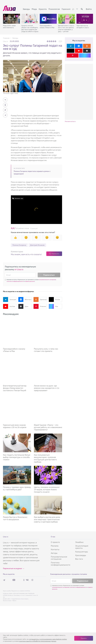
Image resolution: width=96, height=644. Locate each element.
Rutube (54, 299)
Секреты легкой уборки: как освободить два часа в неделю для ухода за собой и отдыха (30, 28)
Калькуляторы (82, 524)
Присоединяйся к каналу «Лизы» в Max (47, 27)
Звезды (26, 9)
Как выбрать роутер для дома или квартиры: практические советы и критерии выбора (47, 491)
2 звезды (50, 41)
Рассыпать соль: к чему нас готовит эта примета (46, 341)
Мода (34, 9)
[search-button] (82, 9)
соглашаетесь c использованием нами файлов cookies (48, 639)
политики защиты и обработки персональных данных (38, 641)
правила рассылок (30, 281)
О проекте (55, 514)
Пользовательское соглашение (59, 530)
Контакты (55, 521)
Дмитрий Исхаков (37, 245)
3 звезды (52, 41)
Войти (89, 9)
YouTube (9, 306)
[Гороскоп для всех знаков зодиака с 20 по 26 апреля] (17, 385)
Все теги (79, 531)
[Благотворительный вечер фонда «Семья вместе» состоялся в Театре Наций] (17, 355)
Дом (74, 9)
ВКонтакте (25, 299)
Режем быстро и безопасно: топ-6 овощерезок (15, 490)
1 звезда (48, 41)
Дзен (23, 306)
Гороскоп (66, 9)
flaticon (14, 573)
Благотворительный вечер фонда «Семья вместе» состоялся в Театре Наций (15, 369)
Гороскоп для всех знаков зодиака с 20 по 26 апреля (15, 398)
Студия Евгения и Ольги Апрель (20, 571)
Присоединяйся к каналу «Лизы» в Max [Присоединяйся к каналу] (14, 341)
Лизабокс (79, 514)
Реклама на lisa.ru (70, 121)
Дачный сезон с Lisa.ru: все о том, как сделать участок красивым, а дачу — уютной (66, 28)
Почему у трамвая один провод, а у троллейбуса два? (17, 460)
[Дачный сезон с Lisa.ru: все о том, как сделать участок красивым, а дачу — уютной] (67, 19)
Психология (54, 9)
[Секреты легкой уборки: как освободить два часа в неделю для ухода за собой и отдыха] (30, 19)
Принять (84, 638)
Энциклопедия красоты (82, 519)
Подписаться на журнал (13, 540)
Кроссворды (81, 527)
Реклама (55, 518)
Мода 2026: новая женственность (9, 27)
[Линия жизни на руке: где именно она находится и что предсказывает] (48, 355)
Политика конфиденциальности (61, 536)
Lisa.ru (5, 41)
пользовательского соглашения (47, 280)
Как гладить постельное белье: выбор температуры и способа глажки (17, 429)
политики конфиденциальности (15, 281)
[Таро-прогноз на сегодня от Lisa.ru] (85, 19)
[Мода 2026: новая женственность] (11, 19)
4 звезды (54, 41)
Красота (43, 9)
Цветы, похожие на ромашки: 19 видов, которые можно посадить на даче (47, 461)
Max (53, 306)
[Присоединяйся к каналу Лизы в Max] (17, 327)
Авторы (54, 525)
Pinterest (40, 306)
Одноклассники (40, 299)
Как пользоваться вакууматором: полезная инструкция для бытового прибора (45, 430)
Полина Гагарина (19, 245)
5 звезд (56, 41)
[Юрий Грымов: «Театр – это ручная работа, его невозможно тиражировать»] (48, 385)
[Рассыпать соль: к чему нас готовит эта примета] (48, 327)
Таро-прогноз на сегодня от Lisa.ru (83, 27)
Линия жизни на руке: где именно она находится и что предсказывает (47, 369)
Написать (55, 254)
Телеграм (10, 299)
